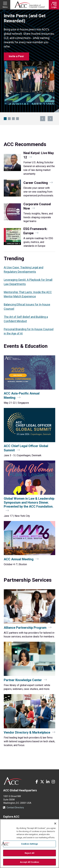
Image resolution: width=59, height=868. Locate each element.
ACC (13, 781)
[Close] (55, 823)
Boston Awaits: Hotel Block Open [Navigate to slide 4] (17, 119)
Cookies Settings (29, 844)
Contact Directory (15, 808)
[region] (29, 844)
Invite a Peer (16, 56)
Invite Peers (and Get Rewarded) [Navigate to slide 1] (5, 119)
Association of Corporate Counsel (30, 5)
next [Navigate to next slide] (50, 119)
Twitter (42, 782)
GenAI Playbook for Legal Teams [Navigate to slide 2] (9, 119)
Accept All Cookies (29, 862)
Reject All (29, 853)
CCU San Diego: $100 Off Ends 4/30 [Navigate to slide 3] (13, 119)
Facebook (37, 782)
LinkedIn (48, 782)
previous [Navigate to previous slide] (43, 119)
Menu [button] (5, 7)
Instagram (53, 782)
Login (54, 7)
